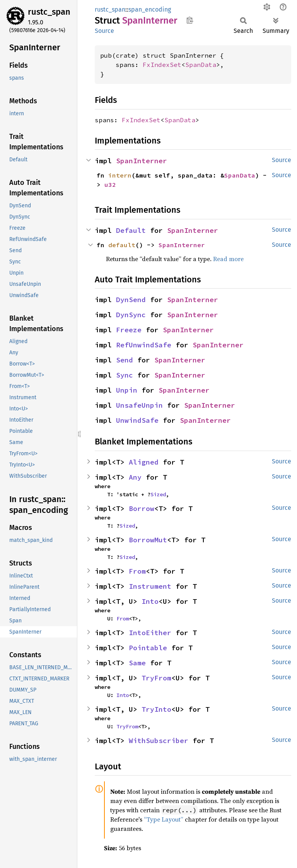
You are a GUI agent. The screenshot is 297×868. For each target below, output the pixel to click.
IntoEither (150, 633)
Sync (125, 375)
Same (137, 663)
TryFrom (156, 678)
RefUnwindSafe (144, 345)
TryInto (156, 709)
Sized (158, 494)
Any (135, 477)
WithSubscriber (159, 741)
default (122, 245)
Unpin (127, 390)
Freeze (129, 330)
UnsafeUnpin (139, 405)
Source (104, 31)
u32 (110, 185)
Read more (228, 259)
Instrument (150, 586)
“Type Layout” (164, 819)
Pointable (148, 648)
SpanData (201, 65)
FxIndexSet (162, 65)
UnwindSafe (137, 420)
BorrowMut (148, 540)
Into (150, 601)
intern (120, 175)
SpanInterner (142, 161)
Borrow (142, 508)
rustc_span (49, 12)
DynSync (131, 315)
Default (131, 230)
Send (125, 360)
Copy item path (190, 20)
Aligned (144, 462)
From (137, 571)
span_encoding (150, 9)
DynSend (131, 300)
